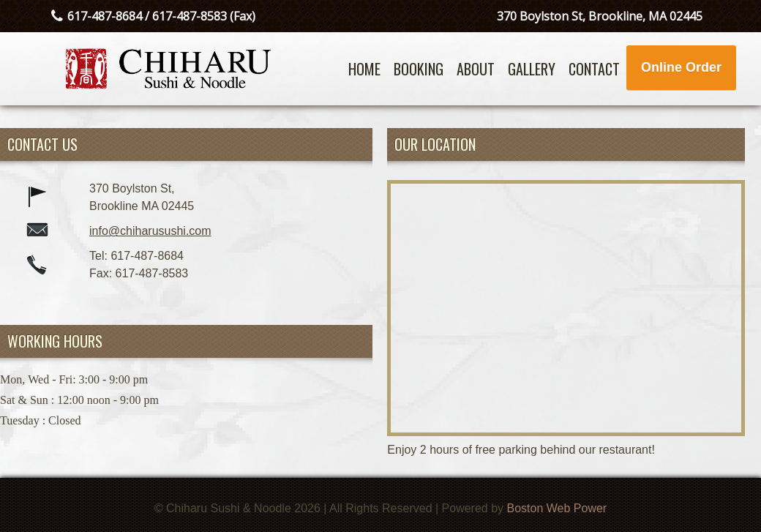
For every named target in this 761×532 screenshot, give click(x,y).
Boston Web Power (557, 508)
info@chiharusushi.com (150, 231)
